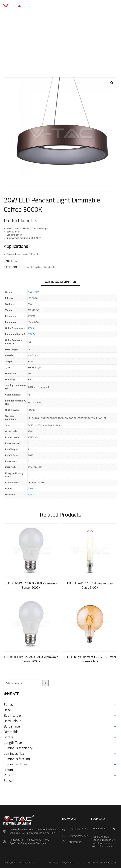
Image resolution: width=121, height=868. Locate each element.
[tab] (61, 282)
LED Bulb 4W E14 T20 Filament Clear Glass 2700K (90, 585)
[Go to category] (46, 683)
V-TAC (31, 489)
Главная (14, 43)
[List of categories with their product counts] (23, 683)
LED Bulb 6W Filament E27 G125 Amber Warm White (90, 659)
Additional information (61, 282)
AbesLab (112, 863)
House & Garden (34, 43)
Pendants (53, 43)
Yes (29, 373)
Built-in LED (33, 292)
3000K (31, 328)
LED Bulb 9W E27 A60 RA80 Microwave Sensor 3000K (31, 585)
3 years (31, 495)
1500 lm (32, 334)
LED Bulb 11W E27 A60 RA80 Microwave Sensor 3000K (31, 659)
